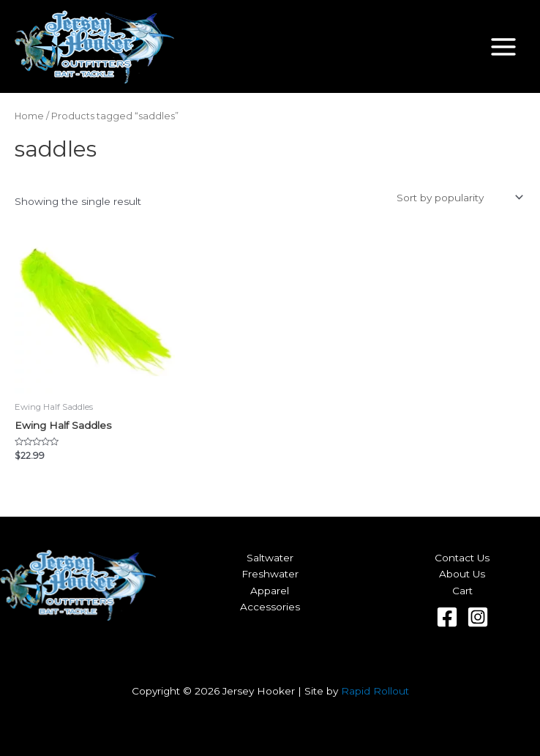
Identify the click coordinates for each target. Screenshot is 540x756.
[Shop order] (458, 198)
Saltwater (270, 558)
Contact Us (462, 558)
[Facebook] (447, 617)
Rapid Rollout (375, 691)
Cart (462, 591)
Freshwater (270, 574)
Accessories (270, 607)
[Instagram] (478, 617)
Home (29, 116)
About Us (462, 574)
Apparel (270, 591)
